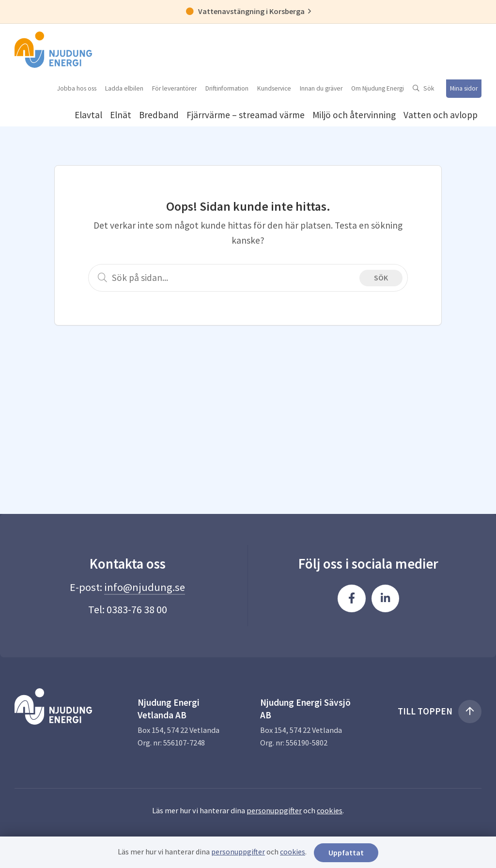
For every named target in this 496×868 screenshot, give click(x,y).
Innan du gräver (321, 88)
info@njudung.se (145, 587)
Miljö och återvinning (354, 115)
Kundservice (274, 88)
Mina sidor (464, 88)
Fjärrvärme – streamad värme (246, 115)
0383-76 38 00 (137, 609)
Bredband (159, 115)
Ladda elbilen (124, 88)
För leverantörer (174, 88)
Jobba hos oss (77, 88)
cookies (330, 810)
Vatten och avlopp (441, 115)
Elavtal (88, 115)
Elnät (121, 115)
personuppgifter (274, 810)
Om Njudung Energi (378, 88)
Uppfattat (346, 852)
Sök (429, 88)
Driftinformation (227, 88)
